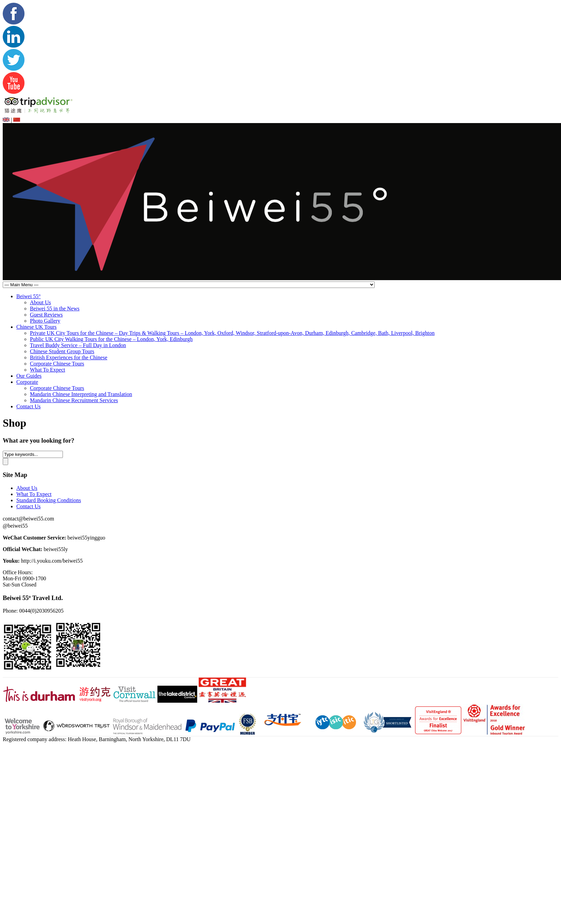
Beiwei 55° (29, 296)
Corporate (27, 382)
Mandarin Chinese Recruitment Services (74, 400)
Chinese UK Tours (37, 327)
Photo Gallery (45, 321)
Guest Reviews (46, 315)
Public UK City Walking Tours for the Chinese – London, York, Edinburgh (111, 339)
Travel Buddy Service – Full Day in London (78, 345)
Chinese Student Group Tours (62, 351)
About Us (40, 302)
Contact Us (29, 406)
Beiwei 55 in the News (55, 309)
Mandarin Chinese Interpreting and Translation (81, 394)
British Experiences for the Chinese (69, 357)
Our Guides (29, 376)
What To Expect (47, 370)
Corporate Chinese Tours (57, 364)
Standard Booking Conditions (49, 500)
